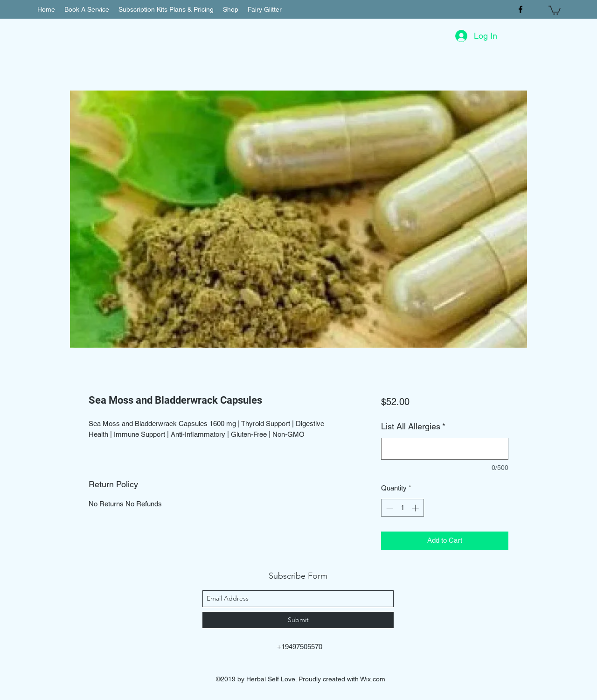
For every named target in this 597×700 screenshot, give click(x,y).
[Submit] (298, 620)
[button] (555, 10)
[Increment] (416, 508)
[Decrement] (389, 508)
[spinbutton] (402, 508)
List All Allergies (413, 426)
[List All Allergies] (445, 449)
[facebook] (521, 9)
